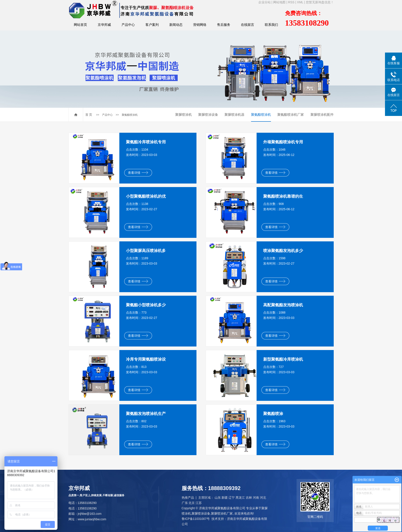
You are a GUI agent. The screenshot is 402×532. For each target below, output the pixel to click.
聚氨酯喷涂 (273, 414)
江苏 (199, 503)
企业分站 (265, 2)
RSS (291, 2)
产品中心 (128, 25)
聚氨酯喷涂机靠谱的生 (283, 196)
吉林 (249, 498)
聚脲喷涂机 (184, 115)
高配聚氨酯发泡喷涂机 (283, 305)
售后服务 (224, 25)
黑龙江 (240, 498)
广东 (185, 503)
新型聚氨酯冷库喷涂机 (283, 359)
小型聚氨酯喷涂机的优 (146, 196)
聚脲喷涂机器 (234, 115)
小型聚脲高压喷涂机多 (146, 251)
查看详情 (138, 173)
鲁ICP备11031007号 (196, 519)
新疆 (225, 498)
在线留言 (248, 25)
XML (300, 2)
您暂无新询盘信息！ (320, 2)
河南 (256, 498)
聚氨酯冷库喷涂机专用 (146, 142)
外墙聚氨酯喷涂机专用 (283, 142)
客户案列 (152, 25)
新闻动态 (176, 25)
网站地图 (279, 2)
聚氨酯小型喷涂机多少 (146, 305)
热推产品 (188, 498)
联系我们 (271, 25)
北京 (192, 503)
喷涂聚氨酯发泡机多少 (283, 251)
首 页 (89, 115)
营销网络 (200, 25)
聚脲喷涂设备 (208, 115)
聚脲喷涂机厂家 (222, 513)
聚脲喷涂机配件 (322, 115)
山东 (218, 498)
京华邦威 (104, 25)
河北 (263, 498)
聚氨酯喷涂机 (130, 115)
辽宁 (232, 498)
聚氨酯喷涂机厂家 (291, 115)
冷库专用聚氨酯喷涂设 (146, 359)
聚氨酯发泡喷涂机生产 (146, 414)
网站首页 (80, 25)
